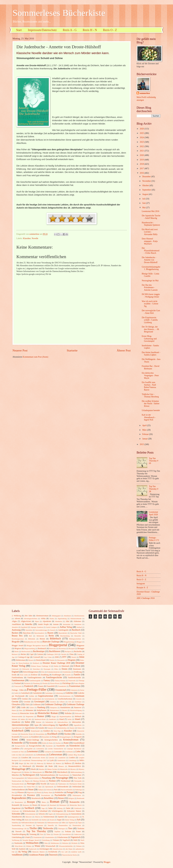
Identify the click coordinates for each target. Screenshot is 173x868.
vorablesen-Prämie (37, 855)
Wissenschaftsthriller (66, 846)
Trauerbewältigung (19, 834)
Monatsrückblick (75, 766)
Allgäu (14, 621)
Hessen (65, 710)
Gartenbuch (25, 693)
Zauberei (22, 849)
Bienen (42, 639)
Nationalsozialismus (48, 775)
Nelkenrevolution (33, 778)
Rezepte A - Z (142, 588)
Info (30, 719)
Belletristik (40, 636)
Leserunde (58, 752)
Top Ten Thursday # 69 (154, 461)
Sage (43, 808)
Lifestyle (15, 758)
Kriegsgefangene (65, 737)
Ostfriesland (77, 787)
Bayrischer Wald (76, 633)
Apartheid (24, 627)
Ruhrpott (44, 805)
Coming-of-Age (24, 657)
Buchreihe (78, 651)
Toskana (68, 831)
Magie (21, 763)
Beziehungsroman (18, 639)
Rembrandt (81, 798)
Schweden (16, 814)
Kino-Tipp (57, 731)
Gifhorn (62, 702)
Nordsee (52, 781)
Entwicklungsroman (31, 672)
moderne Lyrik (76, 852)
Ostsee (31, 790)
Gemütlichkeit (36, 699)
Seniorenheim (76, 814)
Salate (50, 808)
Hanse (14, 710)
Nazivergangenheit (18, 778)
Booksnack (42, 648)
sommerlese (145, 93)
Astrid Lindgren (51, 627)
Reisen (61, 798)
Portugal (70, 792)
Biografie (16, 642)
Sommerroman (49, 817)
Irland (62, 719)
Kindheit (47, 731)
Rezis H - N (90, 30)
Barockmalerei (39, 633)
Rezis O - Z (110, 30)
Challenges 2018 (52, 654)
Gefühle (31, 696)
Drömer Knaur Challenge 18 (41, 666)
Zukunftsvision (57, 849)
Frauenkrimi (62, 686)
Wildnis (29, 846)
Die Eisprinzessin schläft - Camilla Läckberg (150, 320)
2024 (142, 137)
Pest (13, 792)
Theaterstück (77, 825)
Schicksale (15, 811)
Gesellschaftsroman (65, 699)
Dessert (31, 660)
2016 (142, 173)
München (15, 775)
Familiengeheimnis (35, 678)
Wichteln (74, 843)
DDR (57, 657)
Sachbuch (29, 808)
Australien (29, 630)
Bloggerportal (58, 645)
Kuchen (58, 743)
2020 (142, 155)
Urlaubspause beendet (151, 410)
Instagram (141, 584)
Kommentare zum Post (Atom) (36, 357)
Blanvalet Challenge (51, 642)
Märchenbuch (62, 772)
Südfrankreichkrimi (28, 823)
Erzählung (45, 675)
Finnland (17, 683)
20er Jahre (28, 616)
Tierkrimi (81, 829)
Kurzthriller (61, 746)
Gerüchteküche (49, 699)
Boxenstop (62, 648)
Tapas (80, 823)
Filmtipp (81, 681)
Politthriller (59, 792)
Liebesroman (56, 755)
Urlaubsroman (62, 837)
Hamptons (53, 707)
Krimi (15, 740)
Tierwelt (18, 831)
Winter (37, 846)
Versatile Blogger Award (31, 840)
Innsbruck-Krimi (40, 719)
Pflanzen (21, 792)
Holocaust (78, 713)
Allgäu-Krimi (26, 621)
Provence (31, 795)
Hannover (78, 707)
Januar (145, 439)
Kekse (80, 728)
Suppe (59, 820)
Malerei (58, 763)
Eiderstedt (15, 669)
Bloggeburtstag (69, 642)
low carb (65, 852)
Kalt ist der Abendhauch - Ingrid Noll (149, 417)
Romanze (26, 805)
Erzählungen (57, 675)
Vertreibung (46, 840)
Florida (45, 683)
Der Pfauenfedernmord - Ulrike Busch (150, 251)
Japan (36, 725)
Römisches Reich (76, 805)
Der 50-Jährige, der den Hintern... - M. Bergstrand (150, 329)
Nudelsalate (62, 784)
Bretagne (81, 648)
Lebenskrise (40, 749)
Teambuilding (16, 825)
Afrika (43, 619)
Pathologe (79, 790)
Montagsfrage (19, 769)
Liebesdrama (41, 755)
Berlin (51, 636)
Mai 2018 (30, 763)
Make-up (40, 763)
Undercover (78, 834)
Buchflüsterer (55, 651)
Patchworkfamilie (67, 790)
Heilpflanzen (41, 710)
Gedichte (69, 693)
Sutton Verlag (69, 820)
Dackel (74, 657)
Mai (144, 208)
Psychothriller (60, 795)
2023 (142, 142)
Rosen (35, 805)
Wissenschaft (50, 846)
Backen (15, 633)
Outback (41, 790)
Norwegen (31, 784)
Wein (46, 843)
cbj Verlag (22, 852)
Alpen (37, 621)
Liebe (78, 752)
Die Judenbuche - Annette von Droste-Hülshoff (150, 260)
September (147, 190)
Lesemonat (32, 751)
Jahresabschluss (63, 722)
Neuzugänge (62, 778)
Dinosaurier (61, 660)
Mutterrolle (64, 769)
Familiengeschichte (54, 677)
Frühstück (74, 690)
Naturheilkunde (64, 775)
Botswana (53, 648)
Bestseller (78, 636)
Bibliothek (32, 639)
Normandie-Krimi (18, 784)
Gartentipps (49, 693)
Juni (144, 203)
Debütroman (20, 660)
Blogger (79, 642)
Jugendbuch (64, 725)
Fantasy (47, 680)
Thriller (33, 828)
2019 (142, 160)
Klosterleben (40, 734)
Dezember (147, 177)
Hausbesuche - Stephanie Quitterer (151, 224)
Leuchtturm (69, 752)
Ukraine (56, 834)
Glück (27, 705)
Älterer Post (124, 350)
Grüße (23, 707)
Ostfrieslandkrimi (18, 790)
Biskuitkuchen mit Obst (32, 642)
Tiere (70, 828)
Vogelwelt (66, 840)
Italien (27, 722)
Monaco (61, 766)
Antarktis (15, 627)
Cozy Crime (48, 657)
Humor (40, 716)
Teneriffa (51, 825)
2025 (142, 133)
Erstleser (34, 675)
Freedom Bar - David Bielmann (150, 367)
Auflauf (79, 627)
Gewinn (15, 702)
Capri (32, 654)
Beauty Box (17, 636)
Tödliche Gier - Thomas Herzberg (150, 396)
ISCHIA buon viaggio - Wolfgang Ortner (151, 296)
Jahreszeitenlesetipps (20, 725)
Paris (56, 790)
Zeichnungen (44, 849)
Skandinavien (17, 817)
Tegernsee (40, 825)
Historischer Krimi (27, 713)
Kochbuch (52, 734)
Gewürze (53, 702)
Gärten (32, 707)
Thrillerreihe (48, 828)
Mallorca (68, 763)
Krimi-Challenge (33, 740)
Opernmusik (49, 787)
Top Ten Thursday (36, 831)
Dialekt (52, 660)
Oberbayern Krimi (75, 784)
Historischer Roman (48, 713)
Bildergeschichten (75, 639)
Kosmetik (15, 737)
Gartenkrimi (37, 693)
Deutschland (41, 660)
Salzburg (60, 808)
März (145, 430)
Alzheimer (77, 621)
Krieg (54, 737)
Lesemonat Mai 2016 (150, 211)
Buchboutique (39, 651)
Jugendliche (78, 725)
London (72, 758)
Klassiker (27, 238)
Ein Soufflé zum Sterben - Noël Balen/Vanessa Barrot (149, 386)
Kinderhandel (35, 731)
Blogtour (18, 648)
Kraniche (25, 737)
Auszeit (53, 630)
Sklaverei (29, 817)
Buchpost (68, 651)
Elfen (56, 669)
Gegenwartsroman (46, 696)
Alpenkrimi (47, 621)
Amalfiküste (16, 624)
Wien (82, 843)
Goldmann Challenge (53, 704)
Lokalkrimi (62, 758)
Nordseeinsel (66, 781)
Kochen (68, 734)
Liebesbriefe (29, 755)
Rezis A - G (70, 30)
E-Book (77, 666)
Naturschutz (77, 775)
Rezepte (31, 802)
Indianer (15, 719)
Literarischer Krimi (38, 758)
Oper (40, 787)
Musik (33, 769)
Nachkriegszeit (29, 775)
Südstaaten (41, 823)
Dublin (56, 666)
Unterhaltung (17, 837)
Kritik (44, 743)
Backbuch (76, 630)
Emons (65, 669)
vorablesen (17, 855)
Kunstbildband (79, 743)
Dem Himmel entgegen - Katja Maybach (150, 241)
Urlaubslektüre (49, 837)
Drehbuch (36, 663)
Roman (55, 802)
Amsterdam (67, 624)
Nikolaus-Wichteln (39, 781)
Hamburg (41, 707)
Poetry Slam (48, 792)
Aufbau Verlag (66, 627)
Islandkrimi (16, 722)
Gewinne (27, 702)
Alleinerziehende (76, 619)
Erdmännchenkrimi (53, 672)
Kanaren (50, 728)
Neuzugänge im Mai (150, 281)
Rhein (44, 802)
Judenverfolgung (49, 725)
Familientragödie (35, 681)
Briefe (17, 651)
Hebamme (29, 710)
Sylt (79, 820)
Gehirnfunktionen (65, 696)
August (145, 194)
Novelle (35, 238)
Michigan (15, 766)
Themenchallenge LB (19, 829)
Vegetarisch (75, 837)
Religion (71, 798)
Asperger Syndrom (37, 627)
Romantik (15, 805)
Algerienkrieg (62, 619)
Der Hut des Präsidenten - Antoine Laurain (150, 287)
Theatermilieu (63, 825)
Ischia (69, 719)
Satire (68, 808)
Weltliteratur (55, 843)
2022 (142, 146)
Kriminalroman (71, 740)
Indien (23, 719)
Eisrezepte (47, 669)
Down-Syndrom (24, 663)
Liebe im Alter (17, 755)
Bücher (23, 654)
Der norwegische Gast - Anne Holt (151, 312)
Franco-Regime (79, 683)
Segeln (51, 814)
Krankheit (35, 737)
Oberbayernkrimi (17, 787)
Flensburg (36, 683)
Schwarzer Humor (74, 811)
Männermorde (37, 772)
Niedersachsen (17, 781)
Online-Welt (31, 787)
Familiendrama (17, 678)
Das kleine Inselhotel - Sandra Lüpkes (151, 354)
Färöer (82, 690)
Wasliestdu (18, 843)
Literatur (52, 758)
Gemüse (25, 699)
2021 (142, 151)
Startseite (72, 350)
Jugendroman (30, 728)
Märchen (49, 772)
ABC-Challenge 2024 (146, 598)
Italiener (39, 722)
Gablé (16, 693)
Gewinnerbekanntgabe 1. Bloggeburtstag (151, 268)
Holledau (68, 713)
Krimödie (33, 743)
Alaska (52, 619)
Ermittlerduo (67, 672)
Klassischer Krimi (27, 734)
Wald (75, 840)
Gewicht (79, 699)
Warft (82, 840)
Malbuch (49, 763)
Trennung (33, 834)
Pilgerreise (30, 792)
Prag (80, 792)
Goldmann (37, 705)
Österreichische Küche (69, 855)
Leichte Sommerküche (56, 749)
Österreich (53, 855)
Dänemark (65, 666)
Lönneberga (72, 760)
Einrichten (36, 669)
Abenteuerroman (42, 616)
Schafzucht (78, 808)
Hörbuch (78, 716)
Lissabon (25, 758)
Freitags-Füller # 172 (154, 539)
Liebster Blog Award (75, 755)
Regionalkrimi (19, 798)
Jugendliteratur (17, 728)
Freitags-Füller (37, 690)
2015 (142, 444)
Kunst (66, 743)
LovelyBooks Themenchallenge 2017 (34, 760)
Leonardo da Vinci (18, 752)
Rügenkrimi (16, 808)
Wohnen (79, 846)
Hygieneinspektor (65, 716)
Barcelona (27, 633)
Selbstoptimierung (62, 814)
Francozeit (18, 686)
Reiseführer (49, 798)
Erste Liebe (24, 675)
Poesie (39, 792)
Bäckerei (15, 654)
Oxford (49, 790)
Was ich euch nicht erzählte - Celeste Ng (150, 304)
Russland (53, 805)
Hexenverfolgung (76, 710)
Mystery (73, 769)
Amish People (43, 624)
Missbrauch (27, 766)
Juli (144, 199)
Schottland (43, 811)
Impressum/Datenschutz (42, 30)
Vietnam (56, 840)
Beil (30, 636)
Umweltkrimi (66, 834)
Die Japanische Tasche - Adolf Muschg (151, 217)
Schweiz (42, 814)
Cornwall (37, 657)
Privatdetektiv (17, 795)
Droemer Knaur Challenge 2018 (56, 663)
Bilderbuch (55, 639)
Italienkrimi (49, 722)
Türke (48, 834)
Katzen (72, 728)
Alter (68, 621)
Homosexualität (17, 716)
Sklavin (38, 817)
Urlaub (27, 837)
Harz (21, 710)
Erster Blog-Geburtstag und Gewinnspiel (149, 339)
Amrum (56, 624)
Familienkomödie (74, 678)
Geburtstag (59, 693)
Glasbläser (78, 702)
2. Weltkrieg (16, 616)
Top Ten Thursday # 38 (154, 489)
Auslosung (16, 630)
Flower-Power (55, 683)
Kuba (51, 743)
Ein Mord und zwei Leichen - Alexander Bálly (150, 232)
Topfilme (57, 831)
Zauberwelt (33, 849)
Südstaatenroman (53, 823)
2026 (142, 129)
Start (19, 30)
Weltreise (65, 843)
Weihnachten (32, 843)
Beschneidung (65, 636)
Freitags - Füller (18, 690)
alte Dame (69, 849)
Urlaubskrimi (37, 837)
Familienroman (18, 680)
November (147, 181)
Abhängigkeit (56, 616)
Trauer (78, 831)
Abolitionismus (79, 616)
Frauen (41, 686)
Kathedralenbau (61, 728)
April (145, 425)
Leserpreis (48, 752)
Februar (146, 434)
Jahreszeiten (76, 722)
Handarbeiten (65, 707)
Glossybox (16, 704)
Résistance (63, 805)
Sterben (44, 820)
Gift (70, 702)
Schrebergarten (57, 811)
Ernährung (78, 672)
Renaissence (19, 802)
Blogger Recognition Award (36, 645)
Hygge (54, 716)
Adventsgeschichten (30, 619)
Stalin (27, 820)
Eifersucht (26, 669)
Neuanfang (46, 778)
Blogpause (80, 645)
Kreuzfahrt (46, 737)
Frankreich (29, 686)
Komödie (79, 734)
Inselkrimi (52, 719)
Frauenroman (75, 686)
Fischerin (27, 683)
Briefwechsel (26, 651)
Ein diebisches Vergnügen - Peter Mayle (150, 375)
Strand (52, 820)
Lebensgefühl (28, 749)
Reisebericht (36, 798)
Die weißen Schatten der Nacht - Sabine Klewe (150, 404)
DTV (64, 657)
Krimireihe (17, 743)
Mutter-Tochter (52, 769)
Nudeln (52, 784)
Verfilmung (16, 840)
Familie (77, 675)
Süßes (64, 823)
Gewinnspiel (40, 702)
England (15, 672)
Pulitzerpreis (77, 795)
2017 (142, 168)
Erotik (14, 675)
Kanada (41, 728)
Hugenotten (30, 716)
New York (78, 778)
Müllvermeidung (76, 772)
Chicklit (63, 654)
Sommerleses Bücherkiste (59, 13)
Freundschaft (61, 690)
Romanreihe (74, 802)
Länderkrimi (61, 760)
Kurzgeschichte (20, 746)
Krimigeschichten (51, 740)
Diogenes (72, 660)
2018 (142, 164)
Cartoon (40, 654)
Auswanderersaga (41, 630)
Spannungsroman (73, 817)
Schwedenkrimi (30, 814)
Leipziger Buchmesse (74, 749)
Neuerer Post (20, 350)
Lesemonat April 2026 (154, 513)
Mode (51, 766)
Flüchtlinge (67, 683)
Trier (42, 834)
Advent (17, 619)
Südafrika (15, 823)
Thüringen (61, 829)
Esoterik (68, 675)
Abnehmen (67, 616)
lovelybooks (53, 852)
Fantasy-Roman (60, 681)
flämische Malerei (38, 852)
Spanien (61, 817)
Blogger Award (18, 645)
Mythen (27, 772)
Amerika (29, 624)
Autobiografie (63, 630)
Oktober (146, 185)
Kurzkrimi (49, 746)
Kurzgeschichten (35, 746)
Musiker (42, 769)
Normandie (78, 781)
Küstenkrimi (75, 746)
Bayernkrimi (63, 633)
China (71, 654)
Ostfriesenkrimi (62, 787)
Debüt (82, 657)
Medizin (78, 763)
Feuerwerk (72, 681)
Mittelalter (40, 766)
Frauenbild (51, 686)
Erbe (43, 672)
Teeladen (29, 825)
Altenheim (59, 621)
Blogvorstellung (30, 648)
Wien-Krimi (19, 846)
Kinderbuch (18, 731)
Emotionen (77, 669)
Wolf (14, 849)
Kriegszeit (78, 737)
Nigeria (27, 781)
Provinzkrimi (46, 795)
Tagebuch (72, 823)
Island (77, 719)
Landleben (16, 749)
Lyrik (52, 760)
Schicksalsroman (29, 811)
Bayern (50, 633)
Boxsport (72, 648)
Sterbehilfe (35, 820)
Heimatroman (55, 710)
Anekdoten (78, 624)
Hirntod (14, 713)
